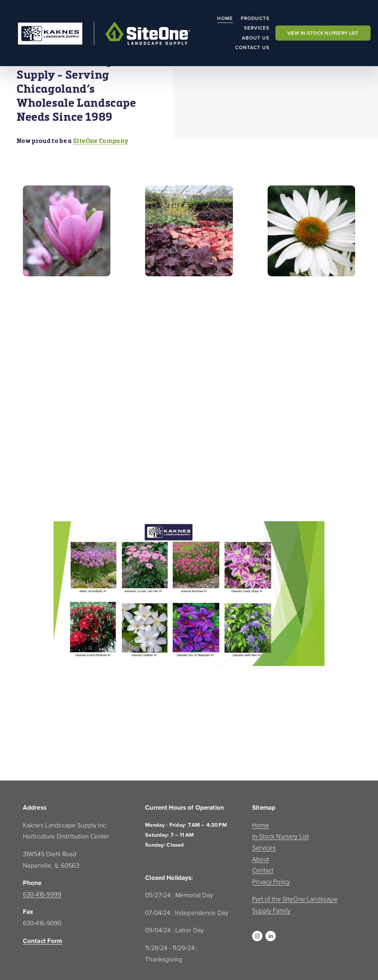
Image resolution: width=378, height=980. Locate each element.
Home (225, 18)
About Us (256, 38)
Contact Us (252, 47)
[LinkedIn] (271, 936)
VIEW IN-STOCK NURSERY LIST (323, 33)
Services (257, 28)
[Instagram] (257, 936)
